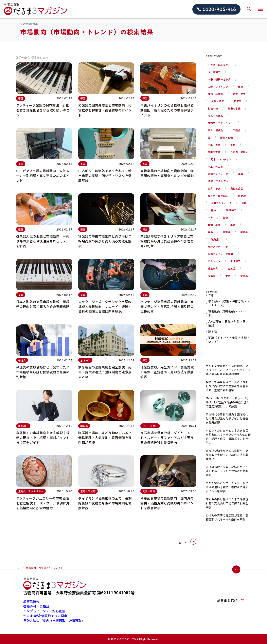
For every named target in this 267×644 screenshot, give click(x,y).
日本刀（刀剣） (239, 152)
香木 (228, 276)
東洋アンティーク (218, 174)
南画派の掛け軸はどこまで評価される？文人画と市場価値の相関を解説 (227, 503)
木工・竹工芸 (215, 167)
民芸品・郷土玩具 (218, 196)
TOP (19, 568)
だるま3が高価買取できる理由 (45, 616)
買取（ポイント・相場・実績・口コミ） (229, 340)
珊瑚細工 (231, 210)
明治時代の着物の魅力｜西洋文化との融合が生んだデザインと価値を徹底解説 (227, 418)
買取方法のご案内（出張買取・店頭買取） (54, 621)
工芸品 (237, 130)
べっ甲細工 (214, 72)
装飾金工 (216, 239)
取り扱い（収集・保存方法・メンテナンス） (229, 303)
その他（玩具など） (219, 65)
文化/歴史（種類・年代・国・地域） (228, 323)
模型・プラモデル (218, 181)
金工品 (232, 268)
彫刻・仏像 (227, 137)
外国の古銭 (234, 108)
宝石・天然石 (215, 116)
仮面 (241, 87)
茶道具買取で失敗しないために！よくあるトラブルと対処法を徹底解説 (227, 471)
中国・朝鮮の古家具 (219, 79)
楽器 (241, 174)
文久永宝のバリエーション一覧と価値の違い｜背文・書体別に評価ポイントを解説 (227, 487)
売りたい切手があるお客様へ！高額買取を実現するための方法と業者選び (227, 455)
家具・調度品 (215, 130)
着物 (225, 217)
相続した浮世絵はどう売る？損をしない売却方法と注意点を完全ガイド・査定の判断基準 (227, 386)
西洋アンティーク (218, 247)
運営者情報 (31, 601)
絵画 (210, 232)
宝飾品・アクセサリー (220, 123)
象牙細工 (235, 261)
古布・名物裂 (215, 94)
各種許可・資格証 (36, 606)
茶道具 (244, 232)
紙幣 (233, 225)
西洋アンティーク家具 (220, 254)
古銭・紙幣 (218, 101)
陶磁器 (212, 276)
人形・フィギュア (218, 87)
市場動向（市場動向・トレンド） (227, 313)
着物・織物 (214, 225)
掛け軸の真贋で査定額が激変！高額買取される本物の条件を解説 (227, 517)
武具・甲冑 (214, 188)
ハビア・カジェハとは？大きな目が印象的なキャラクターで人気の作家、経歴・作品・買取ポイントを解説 (228, 437)
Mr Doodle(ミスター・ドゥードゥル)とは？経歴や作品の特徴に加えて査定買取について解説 (227, 402)
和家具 (238, 101)
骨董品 (244, 276)
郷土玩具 (213, 268)
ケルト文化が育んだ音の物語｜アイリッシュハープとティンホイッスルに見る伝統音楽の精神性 (228, 370)
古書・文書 (239, 94)
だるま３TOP (230, 600)
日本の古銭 (214, 152)
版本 (214, 210)
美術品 (227, 232)
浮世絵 (242, 196)
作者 (211, 295)
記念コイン (214, 261)
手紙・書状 (214, 145)
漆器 (244, 203)
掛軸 (233, 145)
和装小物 (213, 108)
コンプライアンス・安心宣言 (44, 611)
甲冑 (210, 217)
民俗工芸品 (237, 188)
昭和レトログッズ (221, 159)
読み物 (213, 331)
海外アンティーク (221, 203)
